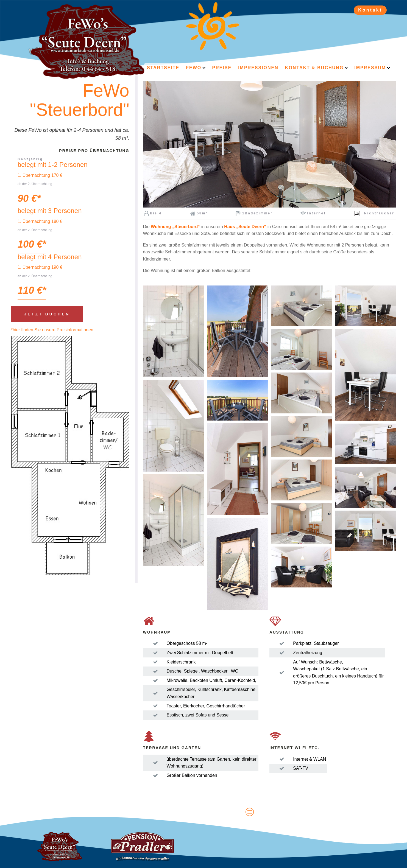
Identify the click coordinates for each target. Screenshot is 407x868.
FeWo (196, 68)
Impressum (372, 68)
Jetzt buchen (47, 314)
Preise (222, 68)
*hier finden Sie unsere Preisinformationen (52, 330)
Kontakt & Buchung (316, 68)
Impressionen (258, 68)
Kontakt (370, 10)
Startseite (163, 68)
